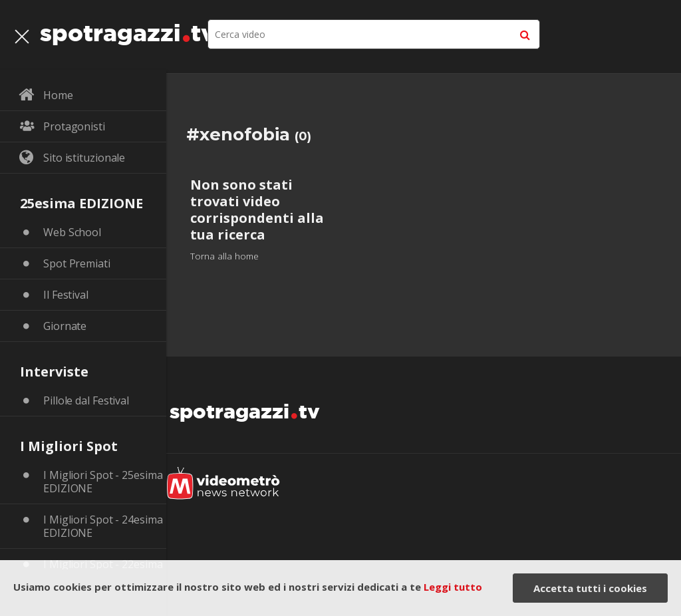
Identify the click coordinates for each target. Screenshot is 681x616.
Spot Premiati (77, 263)
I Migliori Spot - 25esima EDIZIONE (103, 482)
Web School (72, 232)
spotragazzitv (128, 29)
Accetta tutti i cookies (590, 588)
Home (58, 95)
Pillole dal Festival (86, 400)
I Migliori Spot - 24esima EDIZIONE (103, 526)
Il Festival (66, 295)
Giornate (65, 326)
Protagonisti (74, 126)
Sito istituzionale (84, 158)
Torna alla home (224, 256)
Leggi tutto (453, 587)
